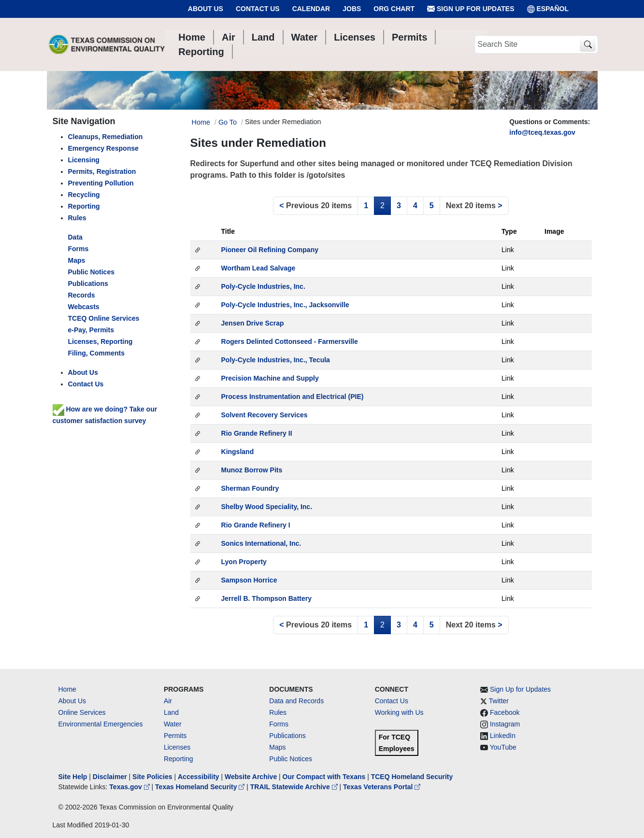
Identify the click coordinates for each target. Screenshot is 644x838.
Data (75, 237)
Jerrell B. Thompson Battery (267, 598)
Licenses (177, 747)
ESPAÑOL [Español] (548, 9)
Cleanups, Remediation (106, 137)
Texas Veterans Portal (382, 787)
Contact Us (258, 9)
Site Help (73, 777)
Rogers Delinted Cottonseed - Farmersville (290, 341)
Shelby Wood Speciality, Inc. (267, 507)
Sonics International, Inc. (261, 543)
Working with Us (399, 712)
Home (67, 689)
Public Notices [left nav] (91, 272)
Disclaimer (110, 777)
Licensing (84, 160)
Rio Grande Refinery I (256, 525)
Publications (88, 284)
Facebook (505, 712)
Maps (77, 260)
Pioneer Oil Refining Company (270, 250)
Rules (77, 218)
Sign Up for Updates (471, 9)
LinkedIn (503, 736)
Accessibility (200, 777)
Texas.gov (130, 787)
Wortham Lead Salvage (258, 268)
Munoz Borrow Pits (252, 470)
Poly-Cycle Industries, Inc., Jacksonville (285, 305)
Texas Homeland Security (201, 787)
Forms (79, 249)
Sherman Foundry (250, 488)
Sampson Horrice (249, 580)
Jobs (352, 9)
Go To (228, 122)
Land (171, 712)
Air (168, 701)
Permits (175, 736)
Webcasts (84, 307)
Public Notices (291, 759)
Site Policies (152, 777)
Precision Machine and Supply (270, 378)
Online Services (82, 712)
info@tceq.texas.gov (542, 132)
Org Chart (394, 9)
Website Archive (251, 777)
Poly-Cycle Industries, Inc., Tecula (276, 360)
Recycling (84, 195)
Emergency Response (103, 148)
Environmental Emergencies (101, 724)
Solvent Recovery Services (265, 415)
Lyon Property (244, 562)
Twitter (499, 701)
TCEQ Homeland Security (412, 777)
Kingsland (238, 452)
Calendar (311, 9)
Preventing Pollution (101, 183)
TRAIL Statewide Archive (295, 787)
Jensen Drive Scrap (253, 323)
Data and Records (296, 701)
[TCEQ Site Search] (588, 45)
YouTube (503, 747)
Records (82, 295)
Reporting (84, 206)
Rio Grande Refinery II (257, 433)
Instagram (505, 724)
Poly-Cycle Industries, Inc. (263, 286)
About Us (206, 9)
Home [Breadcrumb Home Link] (201, 122)
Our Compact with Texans (324, 777)
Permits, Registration (102, 171)
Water (173, 724)
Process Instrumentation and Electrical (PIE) (293, 397)
